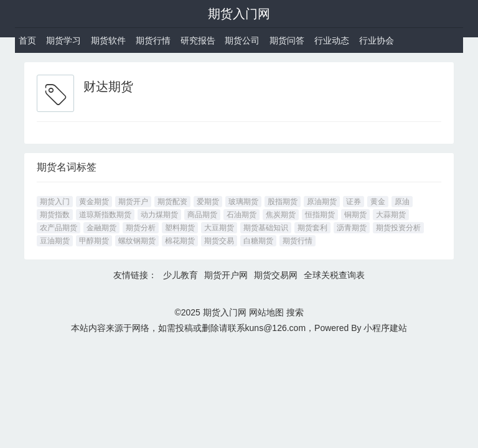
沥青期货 (352, 228)
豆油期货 (55, 241)
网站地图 (266, 312)
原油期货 (322, 202)
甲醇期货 (94, 241)
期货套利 (312, 228)
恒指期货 (320, 215)
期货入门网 (239, 14)
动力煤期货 (159, 215)
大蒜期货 (391, 215)
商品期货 (202, 215)
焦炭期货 (281, 215)
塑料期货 (180, 228)
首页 (27, 40)
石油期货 (241, 215)
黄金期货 (94, 202)
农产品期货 (59, 228)
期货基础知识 (266, 228)
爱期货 (208, 202)
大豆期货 (219, 228)
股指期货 (283, 202)
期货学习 (63, 40)
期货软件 (108, 40)
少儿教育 (180, 275)
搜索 (295, 312)
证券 (354, 202)
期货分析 (141, 228)
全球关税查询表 (334, 275)
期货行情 (153, 40)
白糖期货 (258, 241)
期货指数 (55, 215)
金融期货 (101, 228)
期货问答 (287, 40)
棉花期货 (180, 241)
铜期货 (355, 215)
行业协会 (377, 40)
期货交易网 (276, 275)
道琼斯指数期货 (105, 215)
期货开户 (133, 202)
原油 (402, 202)
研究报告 (198, 40)
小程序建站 (385, 328)
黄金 (378, 202)
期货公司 (242, 40)
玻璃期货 (243, 202)
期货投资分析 (398, 228)
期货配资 (172, 202)
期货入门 (55, 202)
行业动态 (332, 40)
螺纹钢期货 (137, 241)
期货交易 (219, 241)
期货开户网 (226, 275)
